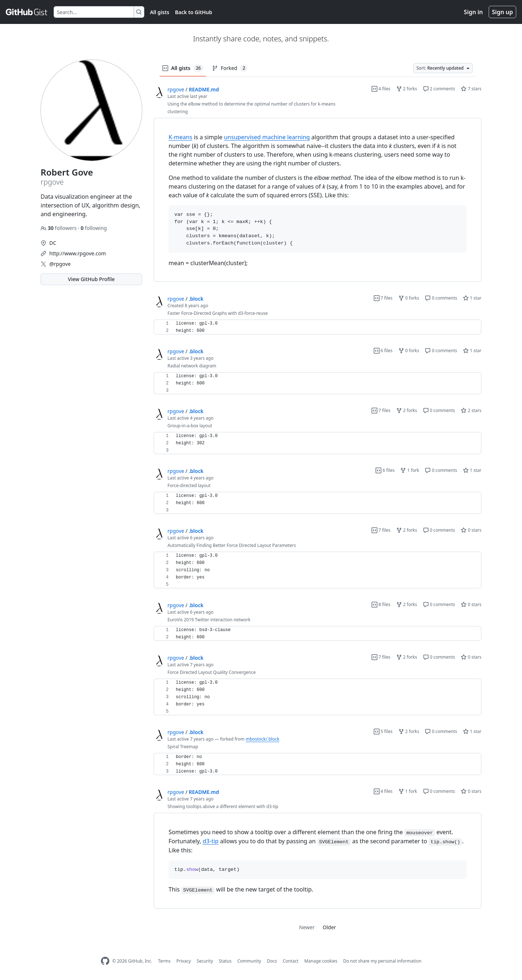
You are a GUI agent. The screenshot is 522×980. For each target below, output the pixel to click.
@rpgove (60, 264)
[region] (318, 200)
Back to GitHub (194, 12)
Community (249, 961)
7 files (383, 298)
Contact (291, 961)
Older (329, 927)
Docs (272, 961)
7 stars (471, 89)
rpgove (176, 89)
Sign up (502, 12)
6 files (383, 351)
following (94, 228)
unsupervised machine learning (267, 137)
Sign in (473, 12)
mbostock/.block (263, 739)
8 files (381, 604)
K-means (181, 137)
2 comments (439, 89)
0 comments (441, 298)
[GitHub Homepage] (105, 961)
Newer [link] (307, 927)
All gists (160, 12)
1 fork (410, 470)
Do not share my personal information (382, 961)
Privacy (184, 961)
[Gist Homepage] (27, 12)
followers (59, 228)
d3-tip (211, 841)
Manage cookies (321, 961)
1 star (472, 298)
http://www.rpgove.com (78, 253)
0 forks (409, 298)
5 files (383, 731)
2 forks (407, 89)
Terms (164, 961)
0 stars (471, 530)
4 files (381, 89)
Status (225, 961)
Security (205, 961)
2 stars (471, 410)
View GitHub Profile (91, 279)
